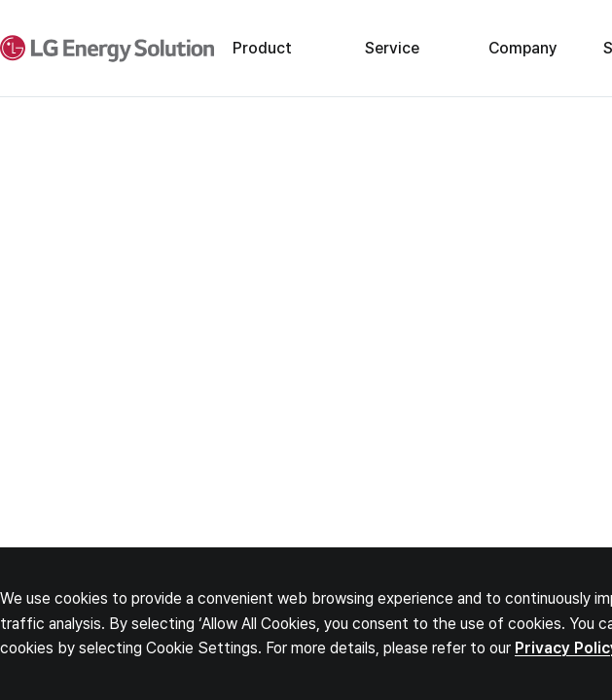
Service (392, 48)
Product (262, 48)
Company (523, 48)
